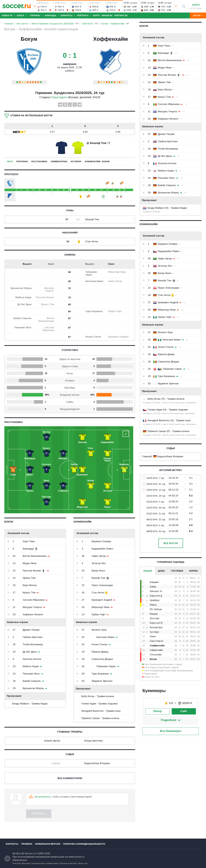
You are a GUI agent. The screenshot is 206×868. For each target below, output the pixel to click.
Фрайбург (155, 600)
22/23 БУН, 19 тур (154, 496)
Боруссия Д (156, 596)
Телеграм (16, 863)
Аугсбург (154, 632)
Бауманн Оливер (168, 244)
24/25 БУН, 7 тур (153, 478)
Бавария (154, 582)
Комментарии (59, 162)
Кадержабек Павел (169, 251)
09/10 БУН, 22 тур (154, 519)
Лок (42, 10)
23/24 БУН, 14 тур (154, 490)
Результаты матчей (68, 863)
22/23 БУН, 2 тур (153, 502)
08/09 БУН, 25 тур (154, 531)
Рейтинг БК (121, 15)
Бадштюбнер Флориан (170, 456)
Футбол (17, 853)
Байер (153, 587)
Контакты (12, 844)
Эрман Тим (164, 82)
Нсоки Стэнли (166, 347)
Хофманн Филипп (168, 119)
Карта (96, 15)
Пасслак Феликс (167, 75)
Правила (27, 844)
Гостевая (177, 571)
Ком (129, 10)
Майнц (153, 605)
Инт (77, 7)
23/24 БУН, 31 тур (154, 484)
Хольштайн (156, 655)
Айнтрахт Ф (156, 591)
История (76, 162)
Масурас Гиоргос (168, 111)
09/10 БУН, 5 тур (153, 525)
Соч (163, 7)
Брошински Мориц (168, 193)
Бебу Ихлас (154, 399)
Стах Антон (164, 295)
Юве (146, 7)
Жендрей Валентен (159, 420)
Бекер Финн (165, 273)
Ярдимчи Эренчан (168, 383)
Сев (60, 10)
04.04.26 (156, 212)
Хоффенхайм (110, 39)
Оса (112, 10)
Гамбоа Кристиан (168, 141)
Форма (193, 571)
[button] (35, 6)
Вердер (154, 614)
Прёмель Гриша (157, 431)
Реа (60, 7)
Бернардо (163, 53)
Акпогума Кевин (172, 340)
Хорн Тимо (164, 46)
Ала (111, 7)
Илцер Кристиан (94, 741)
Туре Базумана (166, 376)
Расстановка (39, 162)
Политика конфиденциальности (84, 844)
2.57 (52, 132)
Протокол (22, 162)
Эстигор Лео (165, 266)
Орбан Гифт (165, 317)
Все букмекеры (171, 731)
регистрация (196, 8)
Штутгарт (155, 618)
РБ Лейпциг (156, 609)
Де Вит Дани (165, 156)
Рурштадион (59, 97)
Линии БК (107, 15)
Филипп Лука (165, 332)
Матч (10, 162)
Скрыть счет (83, 863)
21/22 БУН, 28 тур (154, 508)
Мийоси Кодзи (166, 171)
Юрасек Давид (166, 354)
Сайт (184, 711)
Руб (163, 10)
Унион (153, 636)
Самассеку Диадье (168, 362)
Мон (95, 7)
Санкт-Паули (156, 641)
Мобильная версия (48, 844)
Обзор (157, 711)
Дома (161, 571)
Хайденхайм (156, 650)
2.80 (118, 132)
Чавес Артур (165, 258)
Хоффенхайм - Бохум (97, 162)
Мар (94, 10)
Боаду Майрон (156, 208)
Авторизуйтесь (43, 797)
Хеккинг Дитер (52, 741)
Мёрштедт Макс (167, 310)
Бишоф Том (165, 280)
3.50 (85, 132)
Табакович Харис (172, 369)
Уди (129, 7)
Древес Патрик (166, 134)
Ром (77, 10)
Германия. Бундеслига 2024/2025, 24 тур (70, 93)
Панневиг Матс (166, 178)
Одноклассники (38, 863)
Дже (146, 10)
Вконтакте (26, 863)
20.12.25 (156, 413)
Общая (148, 571)
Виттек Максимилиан (170, 60)
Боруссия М (156, 623)
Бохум (29, 39)
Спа (43, 7)
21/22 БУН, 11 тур (153, 514)
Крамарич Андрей (168, 302)
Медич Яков (165, 68)
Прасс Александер (168, 288)
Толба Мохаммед (168, 149)
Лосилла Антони (167, 163)
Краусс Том (164, 97)
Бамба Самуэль (167, 185)
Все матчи (171, 543)
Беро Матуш (165, 89)
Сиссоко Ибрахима (169, 104)
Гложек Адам (155, 410)
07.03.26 (156, 424)
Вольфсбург (156, 627)
